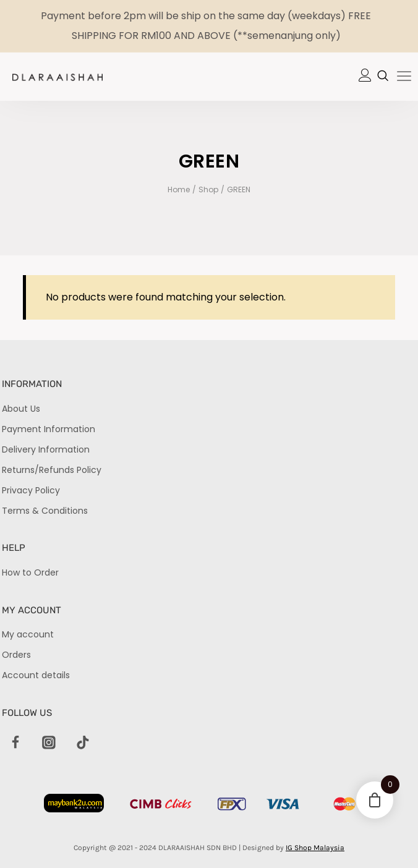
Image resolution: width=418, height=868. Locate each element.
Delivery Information (46, 449)
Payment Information (49, 429)
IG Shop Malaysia (315, 848)
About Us (21, 409)
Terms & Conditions (45, 511)
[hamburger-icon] (404, 77)
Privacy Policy (31, 490)
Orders (16, 655)
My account (28, 634)
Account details (36, 675)
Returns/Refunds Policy (52, 470)
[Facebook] (15, 743)
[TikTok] (83, 743)
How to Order (30, 572)
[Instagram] (49, 743)
